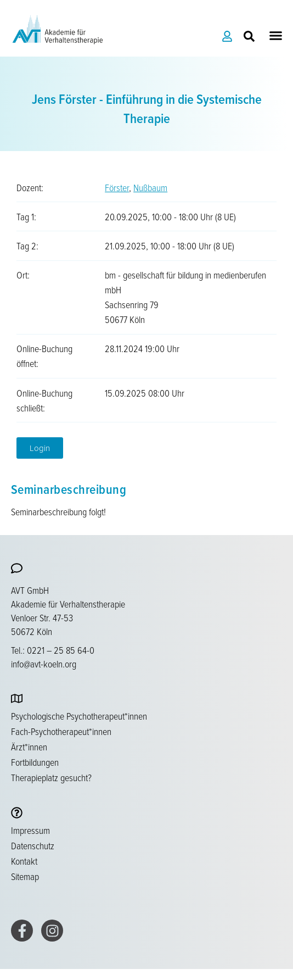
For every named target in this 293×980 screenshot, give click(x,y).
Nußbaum (150, 187)
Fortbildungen (35, 762)
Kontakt (24, 861)
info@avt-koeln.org (44, 664)
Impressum (30, 830)
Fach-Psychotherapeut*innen (61, 731)
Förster (117, 187)
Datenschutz (33, 845)
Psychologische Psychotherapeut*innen (79, 716)
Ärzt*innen (29, 747)
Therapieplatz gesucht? (51, 777)
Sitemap (25, 876)
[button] (276, 36)
